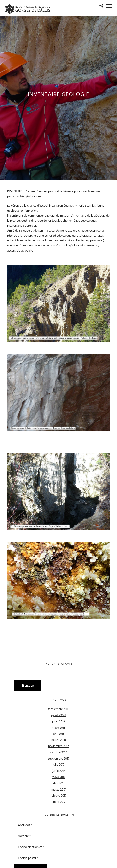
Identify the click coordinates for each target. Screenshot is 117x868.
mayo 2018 (59, 728)
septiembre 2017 (59, 759)
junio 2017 (59, 771)
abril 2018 (58, 734)
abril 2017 (59, 783)
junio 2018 (58, 722)
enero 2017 (58, 802)
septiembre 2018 (58, 709)
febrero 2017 (58, 796)
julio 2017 (59, 765)
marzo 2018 (59, 740)
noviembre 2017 (58, 746)
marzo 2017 (58, 790)
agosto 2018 (58, 715)
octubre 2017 (59, 753)
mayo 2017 (58, 777)
